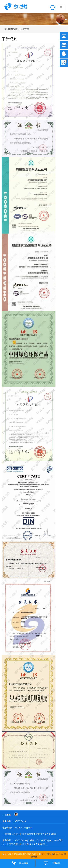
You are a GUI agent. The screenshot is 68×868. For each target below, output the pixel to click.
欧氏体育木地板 (11, 29)
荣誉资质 (25, 29)
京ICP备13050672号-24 (52, 854)
